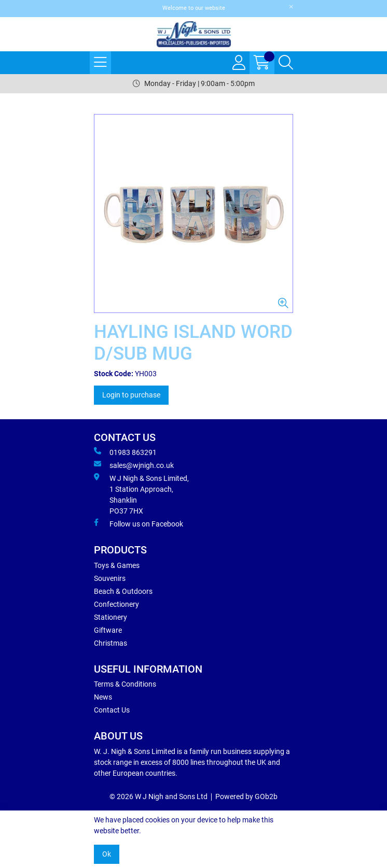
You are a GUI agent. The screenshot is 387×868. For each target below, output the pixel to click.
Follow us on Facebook (139, 523)
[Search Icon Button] (286, 63)
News (103, 697)
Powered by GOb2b (246, 796)
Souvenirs (110, 578)
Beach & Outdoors (123, 591)
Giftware (108, 630)
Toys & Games (117, 565)
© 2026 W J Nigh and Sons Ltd (158, 796)
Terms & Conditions (125, 684)
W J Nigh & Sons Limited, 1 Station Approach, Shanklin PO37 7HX (141, 494)
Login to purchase (131, 395)
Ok (107, 854)
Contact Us (112, 710)
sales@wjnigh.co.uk (134, 465)
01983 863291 (125, 452)
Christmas (110, 643)
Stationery (110, 617)
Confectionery (116, 604)
